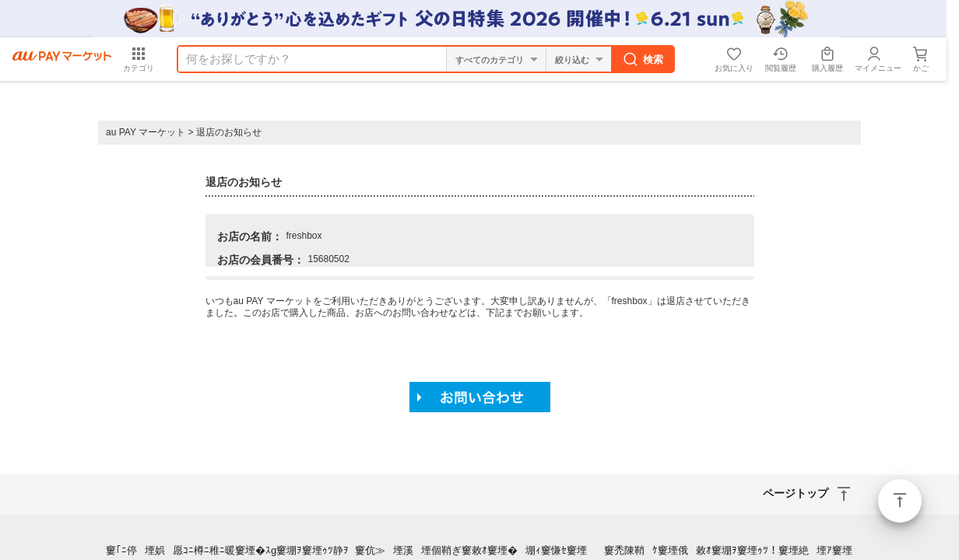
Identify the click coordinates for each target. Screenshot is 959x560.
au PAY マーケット (146, 132)
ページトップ (900, 501)
